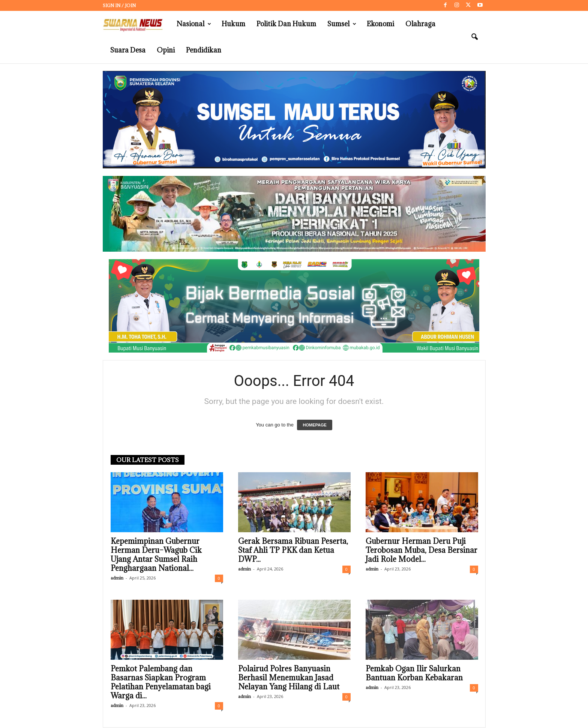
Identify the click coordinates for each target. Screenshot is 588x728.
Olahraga (420, 24)
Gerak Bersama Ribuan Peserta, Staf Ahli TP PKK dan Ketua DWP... (293, 550)
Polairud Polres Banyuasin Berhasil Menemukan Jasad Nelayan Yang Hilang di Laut (289, 678)
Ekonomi (380, 24)
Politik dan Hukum (286, 24)
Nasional (194, 24)
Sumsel (342, 24)
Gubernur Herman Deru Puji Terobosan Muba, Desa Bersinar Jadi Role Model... (421, 550)
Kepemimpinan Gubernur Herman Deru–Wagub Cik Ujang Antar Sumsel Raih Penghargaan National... (156, 555)
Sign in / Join (119, 5)
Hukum (233, 24)
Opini (166, 50)
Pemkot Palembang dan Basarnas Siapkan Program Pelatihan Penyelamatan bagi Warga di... (161, 682)
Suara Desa (128, 50)
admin (117, 578)
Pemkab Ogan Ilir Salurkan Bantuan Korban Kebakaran (414, 673)
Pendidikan (204, 50)
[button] (474, 37)
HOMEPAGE (314, 425)
